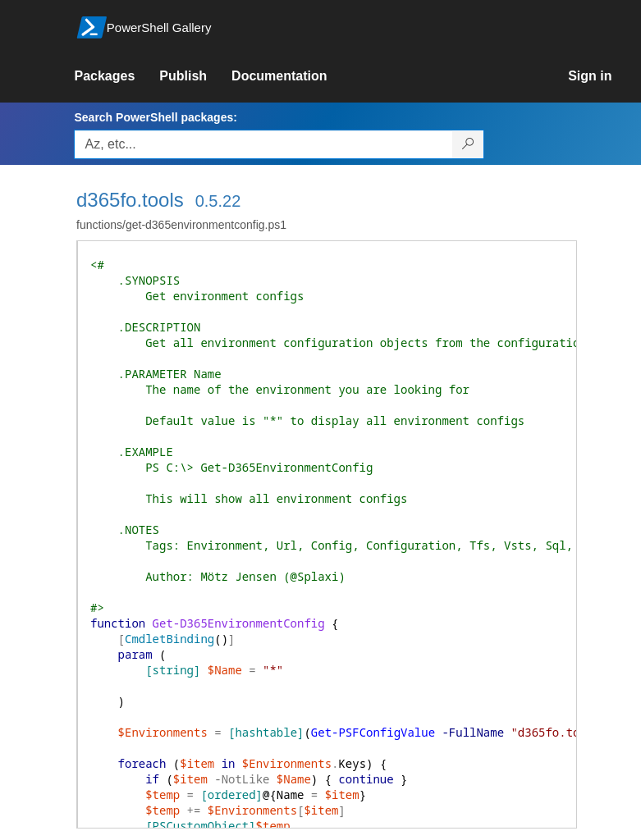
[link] (117, 76)
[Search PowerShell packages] (468, 144)
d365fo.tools (130, 200)
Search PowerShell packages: (155, 117)
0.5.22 (218, 201)
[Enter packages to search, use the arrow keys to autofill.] (263, 144)
